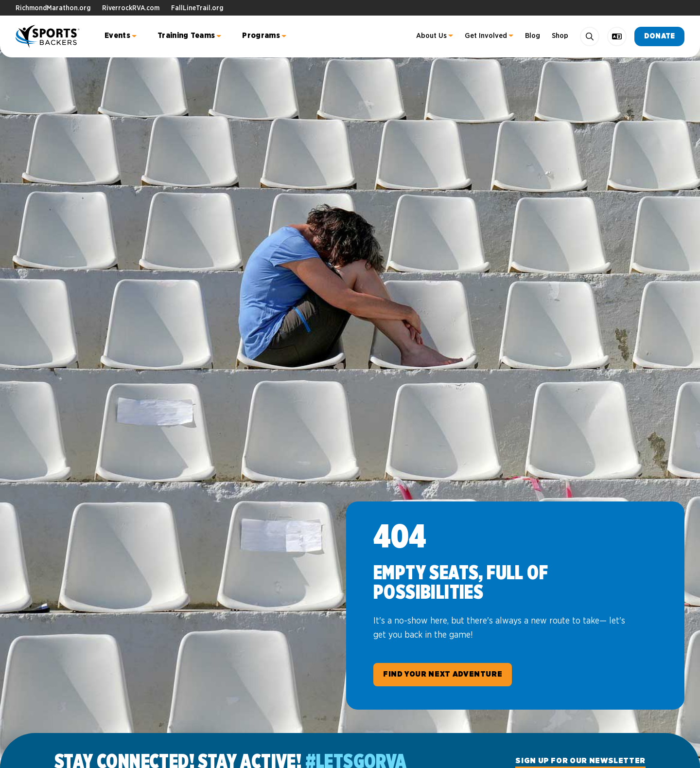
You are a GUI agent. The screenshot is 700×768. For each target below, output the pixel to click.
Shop (560, 36)
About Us (431, 36)
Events (117, 36)
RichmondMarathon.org (53, 8)
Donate (659, 36)
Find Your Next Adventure (443, 674)
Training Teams (186, 36)
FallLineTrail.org (197, 8)
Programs (261, 36)
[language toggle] (617, 36)
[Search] (590, 36)
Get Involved (486, 36)
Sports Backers (48, 36)
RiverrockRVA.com (131, 8)
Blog (533, 36)
